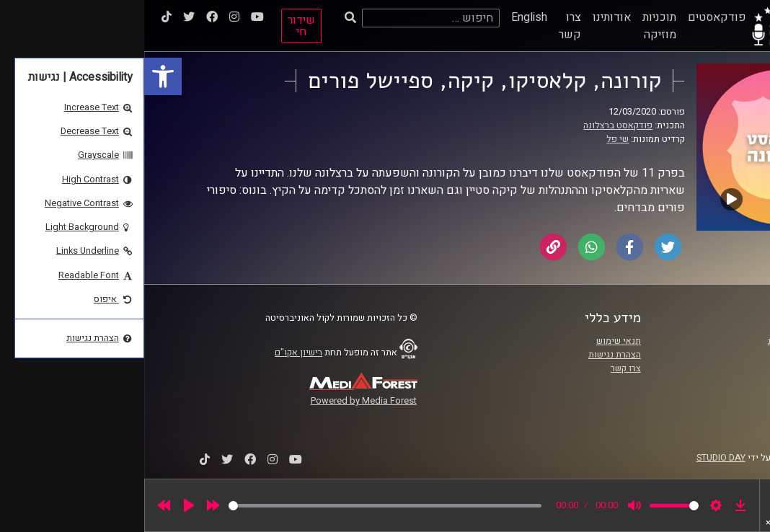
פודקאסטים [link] (573, 17)
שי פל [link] (473, 139)
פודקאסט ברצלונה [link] (474, 125)
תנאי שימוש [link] (474, 341)
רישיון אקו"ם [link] (154, 353)
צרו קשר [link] (426, 26)
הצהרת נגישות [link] (470, 355)
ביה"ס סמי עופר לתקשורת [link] (672, 341)
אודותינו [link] (468, 17)
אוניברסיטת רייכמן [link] (685, 355)
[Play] (45, 505)
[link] (19, 76)
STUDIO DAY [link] (577, 458)
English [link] (385, 17)
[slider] (241, 506)
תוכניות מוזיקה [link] (515, 26)
